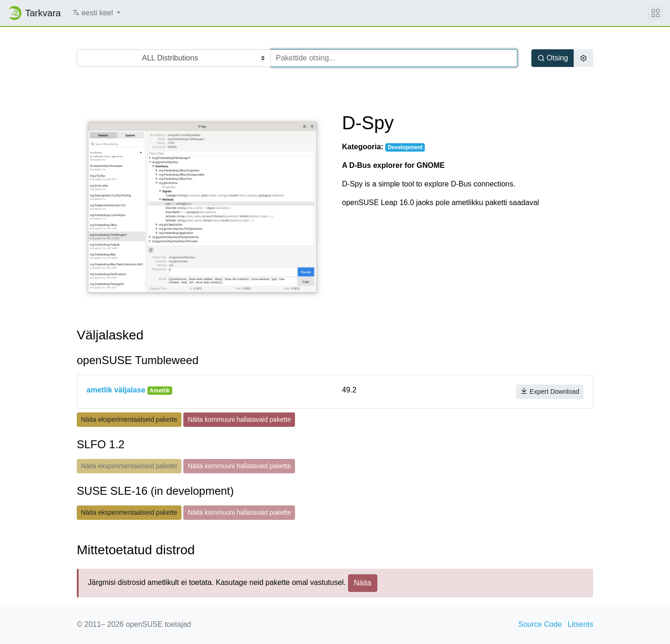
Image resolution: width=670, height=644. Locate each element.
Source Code (540, 624)
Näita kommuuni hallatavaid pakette (239, 419)
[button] (97, 13)
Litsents (580, 624)
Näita (363, 583)
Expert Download (550, 391)
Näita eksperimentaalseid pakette (129, 419)
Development (405, 147)
